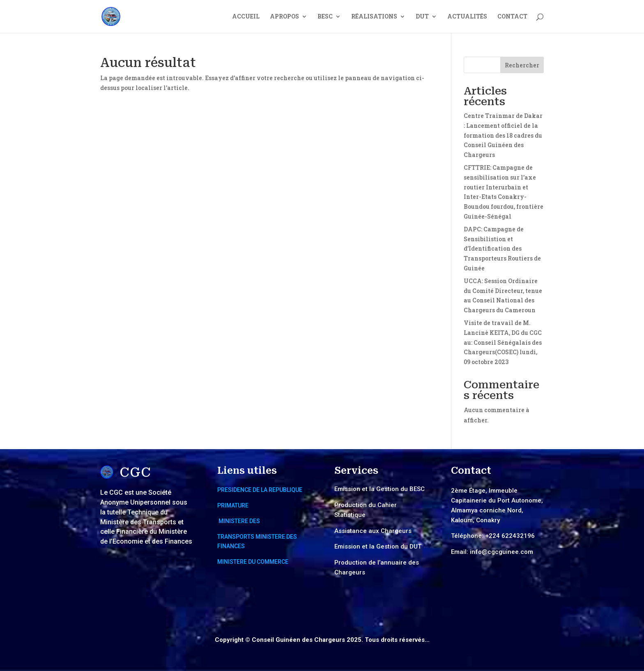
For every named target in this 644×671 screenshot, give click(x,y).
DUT (422, 17)
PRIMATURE (233, 505)
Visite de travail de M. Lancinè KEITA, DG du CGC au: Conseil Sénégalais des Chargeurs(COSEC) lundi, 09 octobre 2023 (503, 342)
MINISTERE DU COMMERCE (253, 562)
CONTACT (512, 17)
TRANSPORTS (236, 537)
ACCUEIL (246, 17)
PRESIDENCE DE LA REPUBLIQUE (260, 490)
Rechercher (522, 65)
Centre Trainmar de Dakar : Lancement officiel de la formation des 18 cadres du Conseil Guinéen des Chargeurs (503, 135)
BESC (325, 17)
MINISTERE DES (239, 521)
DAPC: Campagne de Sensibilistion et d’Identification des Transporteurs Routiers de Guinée (502, 249)
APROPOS (284, 17)
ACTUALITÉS (467, 17)
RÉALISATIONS (374, 17)
